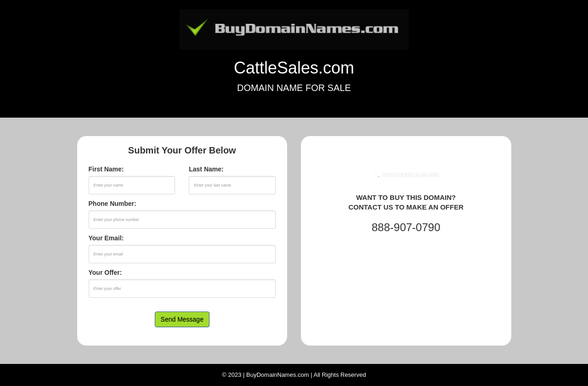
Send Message (182, 319)
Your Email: (106, 238)
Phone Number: (113, 204)
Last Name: (206, 169)
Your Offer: (105, 272)
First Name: (106, 169)
